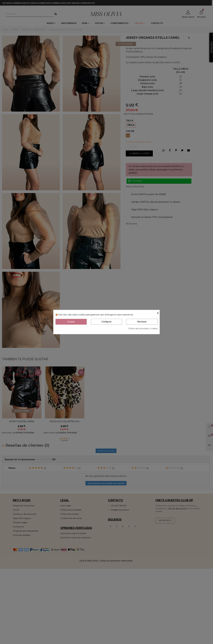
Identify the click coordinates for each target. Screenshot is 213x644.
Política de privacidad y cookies (143, 328)
